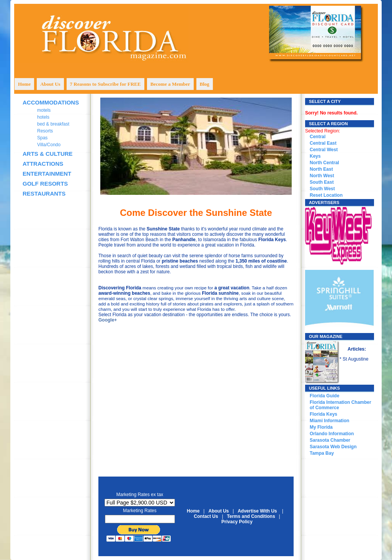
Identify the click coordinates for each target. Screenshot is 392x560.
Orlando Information (332, 434)
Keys (315, 156)
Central (318, 137)
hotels (43, 117)
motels (44, 110)
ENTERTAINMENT (47, 174)
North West (322, 176)
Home (193, 511)
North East (321, 169)
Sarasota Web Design (333, 447)
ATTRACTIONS (43, 164)
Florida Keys (323, 414)
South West (322, 189)
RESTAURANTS (44, 193)
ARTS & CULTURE (48, 154)
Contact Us (206, 516)
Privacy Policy (237, 522)
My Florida (321, 427)
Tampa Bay (322, 453)
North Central (324, 163)
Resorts (45, 131)
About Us (218, 511)
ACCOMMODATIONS (51, 102)
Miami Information (329, 421)
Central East (323, 143)
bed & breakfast (53, 124)
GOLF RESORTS (45, 184)
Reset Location (326, 195)
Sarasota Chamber (330, 440)
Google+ (108, 320)
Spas (42, 138)
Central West (324, 150)
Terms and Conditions (251, 516)
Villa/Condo (49, 145)
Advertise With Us (257, 511)
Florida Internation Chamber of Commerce (341, 405)
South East (322, 182)
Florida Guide (324, 396)
